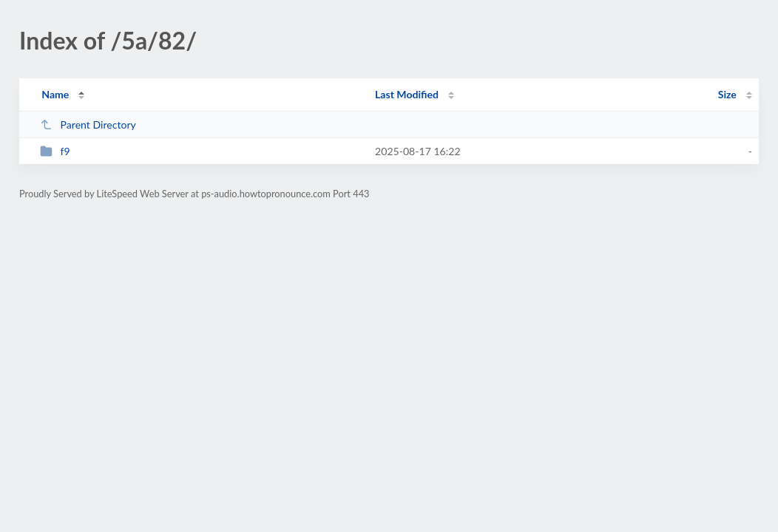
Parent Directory (88, 125)
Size (727, 94)
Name (55, 94)
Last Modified (407, 94)
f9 (55, 151)
